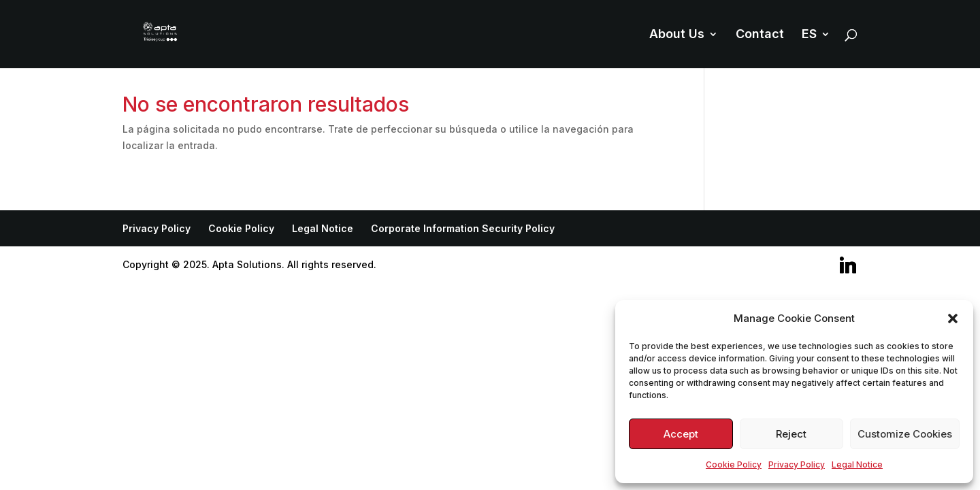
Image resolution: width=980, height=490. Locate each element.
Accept (681, 434)
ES (809, 35)
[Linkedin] (848, 265)
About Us (677, 35)
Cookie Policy (734, 464)
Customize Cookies (905, 434)
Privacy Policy (797, 464)
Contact (760, 35)
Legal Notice (857, 464)
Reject (791, 434)
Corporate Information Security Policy (463, 228)
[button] (953, 318)
